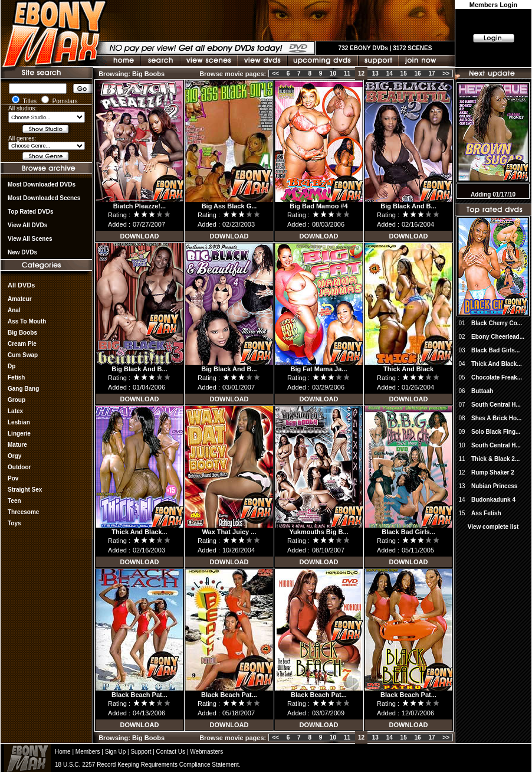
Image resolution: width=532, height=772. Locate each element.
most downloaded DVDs (42, 184)
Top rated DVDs (31, 212)
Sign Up (116, 752)
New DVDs (22, 252)
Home (63, 752)
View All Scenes (30, 239)
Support (141, 752)
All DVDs (21, 285)
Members (88, 752)
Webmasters (206, 752)
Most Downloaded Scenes (44, 198)
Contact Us (171, 752)
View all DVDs (27, 225)
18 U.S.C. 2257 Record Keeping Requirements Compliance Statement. (148, 765)
